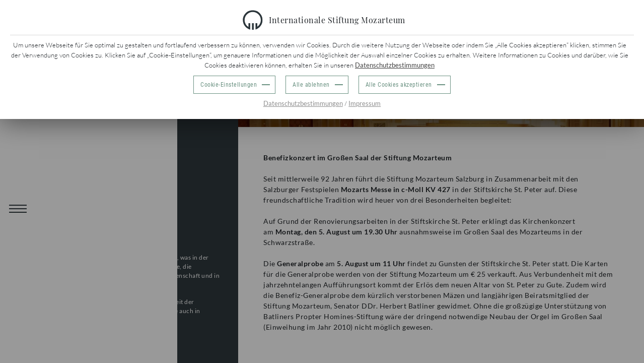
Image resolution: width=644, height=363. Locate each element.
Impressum (365, 103)
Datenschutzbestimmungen (395, 65)
